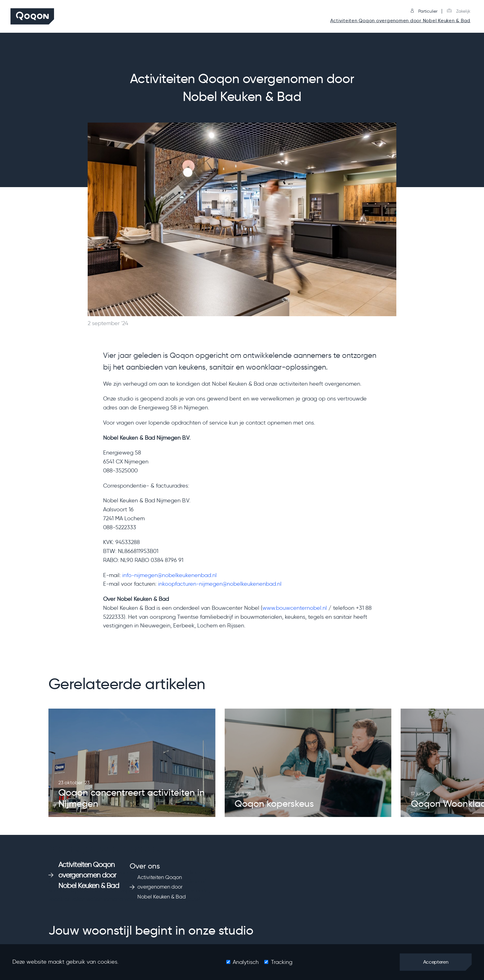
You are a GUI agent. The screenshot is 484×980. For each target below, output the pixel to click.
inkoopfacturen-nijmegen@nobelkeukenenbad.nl (220, 584)
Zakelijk (459, 11)
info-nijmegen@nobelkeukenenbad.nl (169, 575)
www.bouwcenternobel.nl (295, 608)
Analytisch (246, 962)
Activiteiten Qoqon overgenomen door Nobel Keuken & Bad (400, 21)
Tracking (282, 962)
